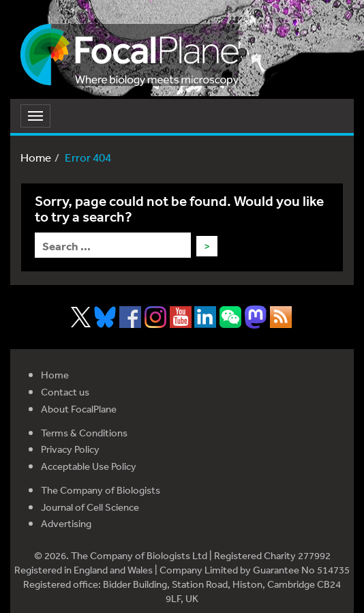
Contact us (65, 392)
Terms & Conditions (84, 433)
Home (36, 157)
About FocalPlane (79, 409)
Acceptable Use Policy (89, 466)
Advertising (66, 523)
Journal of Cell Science (90, 507)
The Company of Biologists (101, 490)
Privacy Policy (70, 449)
